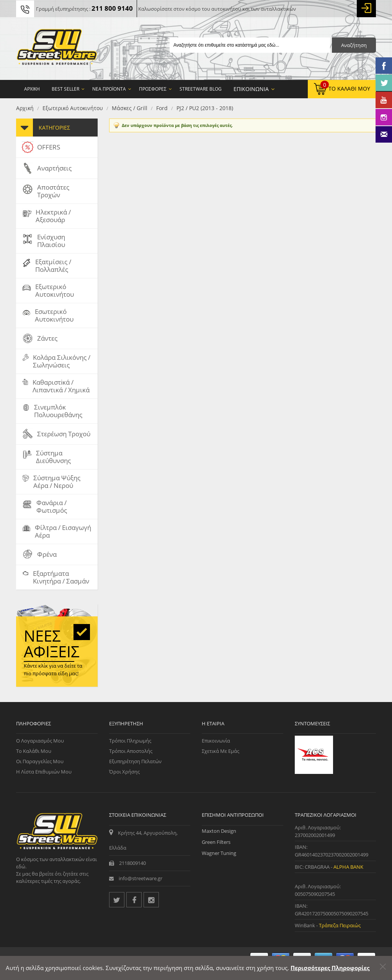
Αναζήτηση (354, 45)
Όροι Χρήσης (124, 772)
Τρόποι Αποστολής (131, 751)
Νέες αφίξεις (52, 644)
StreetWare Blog (201, 89)
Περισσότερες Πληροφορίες (330, 968)
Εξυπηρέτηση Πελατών (135, 761)
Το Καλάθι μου (34, 751)
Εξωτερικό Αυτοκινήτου (73, 108)
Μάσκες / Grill (130, 108)
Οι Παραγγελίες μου (40, 761)
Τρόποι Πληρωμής (130, 741)
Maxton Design (219, 831)
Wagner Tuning (219, 853)
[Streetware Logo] (57, 49)
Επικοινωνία (216, 741)
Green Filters (216, 842)
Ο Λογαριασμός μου (40, 741)
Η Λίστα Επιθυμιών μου (44, 772)
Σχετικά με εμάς (220, 751)
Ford (162, 108)
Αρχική (25, 108)
